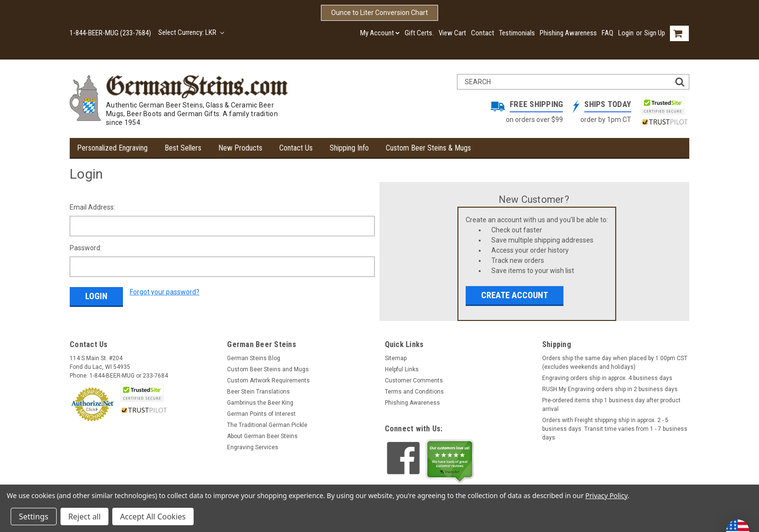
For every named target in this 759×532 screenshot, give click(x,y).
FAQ (607, 33)
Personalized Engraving (112, 148)
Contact (483, 33)
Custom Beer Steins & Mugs (428, 148)
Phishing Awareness (568, 33)
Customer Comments (414, 380)
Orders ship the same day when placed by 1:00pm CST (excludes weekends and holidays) (615, 363)
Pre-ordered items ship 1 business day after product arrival (611, 405)
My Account (380, 33)
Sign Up (655, 33)
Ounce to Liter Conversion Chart (379, 13)
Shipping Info (349, 148)
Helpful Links (402, 369)
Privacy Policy (606, 495)
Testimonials (517, 33)
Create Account (515, 295)
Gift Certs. (419, 33)
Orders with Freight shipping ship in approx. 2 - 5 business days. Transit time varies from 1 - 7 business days (615, 429)
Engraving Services (253, 447)
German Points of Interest (261, 414)
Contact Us (296, 148)
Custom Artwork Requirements (268, 380)
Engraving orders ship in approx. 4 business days (607, 378)
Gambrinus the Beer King (260, 403)
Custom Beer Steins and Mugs (268, 369)
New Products (240, 148)
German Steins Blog (254, 358)
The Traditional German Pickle (267, 425)
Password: (86, 248)
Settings (34, 517)
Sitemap (396, 358)
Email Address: (92, 207)
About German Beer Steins (262, 436)
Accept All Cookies (153, 517)
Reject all (84, 517)
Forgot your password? (165, 292)
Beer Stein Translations (258, 392)
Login (626, 33)
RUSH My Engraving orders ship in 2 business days (610, 389)
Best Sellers (183, 148)
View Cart (452, 33)
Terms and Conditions (414, 392)
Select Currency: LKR (191, 32)
